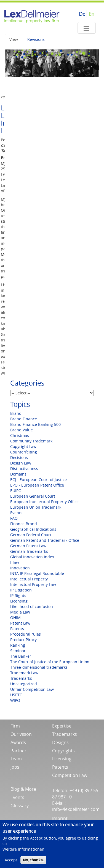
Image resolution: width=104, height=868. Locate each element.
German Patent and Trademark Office (45, 540)
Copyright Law (23, 446)
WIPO (15, 700)
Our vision (21, 734)
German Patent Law (28, 546)
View (14, 39)
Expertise (62, 726)
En (91, 14)
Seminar (18, 651)
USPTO (16, 695)
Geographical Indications (33, 529)
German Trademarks (29, 551)
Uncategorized (24, 684)
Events (16, 513)
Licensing (19, 601)
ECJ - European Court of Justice (38, 480)
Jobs (15, 767)
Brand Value (22, 430)
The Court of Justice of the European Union (50, 662)
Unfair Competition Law (32, 689)
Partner (18, 751)
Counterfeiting (24, 452)
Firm (15, 726)
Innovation (20, 568)
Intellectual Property (29, 579)
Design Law (21, 463)
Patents (17, 629)
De (82, 14)
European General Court (33, 496)
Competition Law (70, 775)
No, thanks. (33, 864)
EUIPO (16, 491)
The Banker (21, 656)
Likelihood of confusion (32, 606)
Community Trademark (31, 441)
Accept (11, 863)
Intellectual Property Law (33, 584)
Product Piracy (23, 640)
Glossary (20, 806)
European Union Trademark (36, 507)
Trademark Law (24, 673)
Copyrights (63, 751)
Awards (18, 742)
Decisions (19, 457)
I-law (15, 562)
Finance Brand (24, 524)
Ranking (18, 645)
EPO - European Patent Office (37, 485)
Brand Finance (24, 419)
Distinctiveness (24, 468)
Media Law (20, 612)
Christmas (20, 435)
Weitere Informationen (23, 853)
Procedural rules (26, 634)
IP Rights (18, 595)
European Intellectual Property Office (44, 502)
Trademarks (21, 678)
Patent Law (20, 623)
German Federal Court (31, 535)
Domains (18, 474)
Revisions (36, 39)
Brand (16, 413)
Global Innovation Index (32, 557)
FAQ (14, 518)
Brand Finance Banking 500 (35, 424)
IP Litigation (21, 590)
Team (16, 759)
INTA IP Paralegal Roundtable (37, 573)
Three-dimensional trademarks (39, 667)
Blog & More (23, 789)
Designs (60, 742)
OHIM (15, 618)
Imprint (60, 818)
